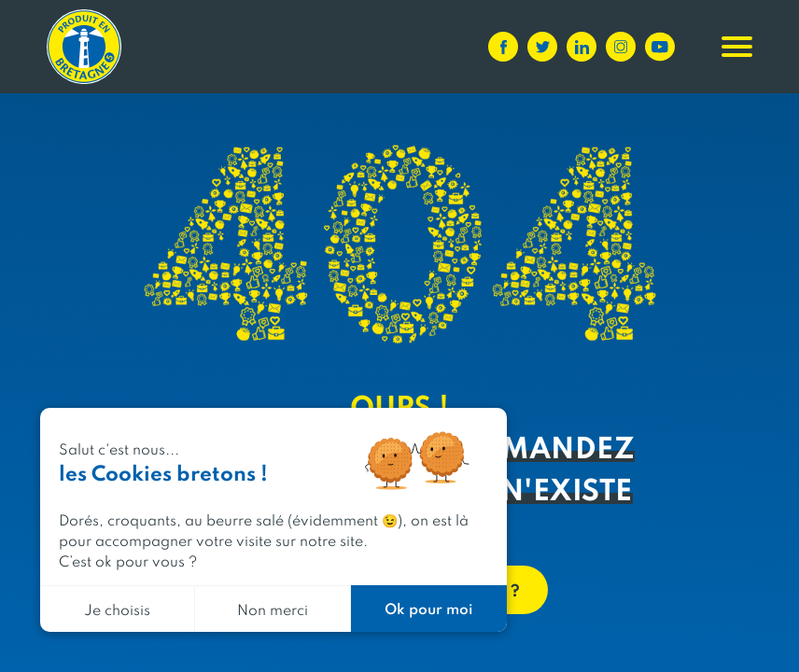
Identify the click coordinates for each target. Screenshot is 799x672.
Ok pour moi (428, 608)
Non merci (273, 609)
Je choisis (117, 609)
